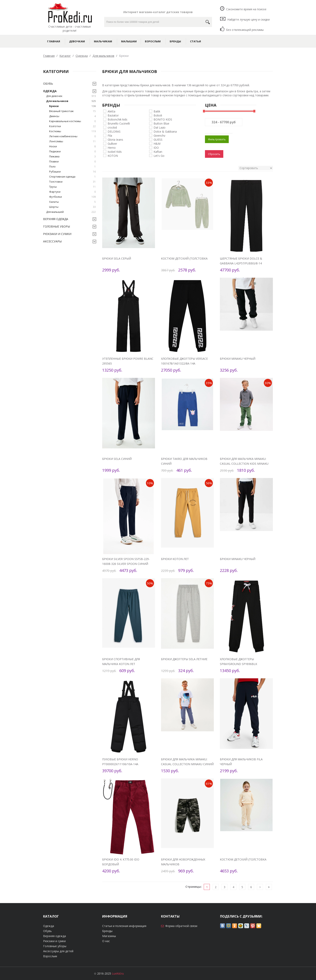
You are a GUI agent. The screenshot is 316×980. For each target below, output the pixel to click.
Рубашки (72, 172)
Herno (112, 147)
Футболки (72, 197)
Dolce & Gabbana (165, 131)
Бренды (175, 41)
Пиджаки (72, 151)
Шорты (72, 207)
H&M (157, 143)
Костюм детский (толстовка (184, 258)
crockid (112, 127)
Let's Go (159, 155)
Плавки (72, 162)
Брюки (72, 106)
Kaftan (158, 151)
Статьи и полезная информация (124, 926)
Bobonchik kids (117, 119)
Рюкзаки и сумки (57, 234)
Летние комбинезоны (72, 136)
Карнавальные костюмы (72, 121)
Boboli (158, 115)
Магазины (109, 936)
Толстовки (72, 182)
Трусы (72, 187)
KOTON (113, 155)
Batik (157, 111)
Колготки (72, 126)
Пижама (72, 156)
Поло (72, 167)
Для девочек (71, 96)
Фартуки (72, 192)
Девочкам (77, 41)
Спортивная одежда (72, 177)
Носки (72, 146)
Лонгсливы (72, 141)
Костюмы (72, 131)
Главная (54, 41)
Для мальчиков (71, 101)
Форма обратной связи (181, 926)
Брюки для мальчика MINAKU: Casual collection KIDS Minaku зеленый (244, 464)
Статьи (195, 41)
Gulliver (112, 143)
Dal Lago (160, 127)
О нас (106, 941)
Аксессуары (52, 241)
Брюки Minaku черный (238, 359)
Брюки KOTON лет (175, 559)
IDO (156, 147)
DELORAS (114, 131)
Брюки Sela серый (117, 258)
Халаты (72, 202)
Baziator (113, 115)
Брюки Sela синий (117, 459)
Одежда (50, 91)
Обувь (48, 84)
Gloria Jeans (115, 139)
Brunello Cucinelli (119, 123)
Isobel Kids (115, 151)
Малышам (129, 41)
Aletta (111, 111)
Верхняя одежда (56, 219)
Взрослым (153, 41)
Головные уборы (57, 226)
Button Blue (161, 123)
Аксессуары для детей (58, 951)
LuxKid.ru (118, 973)
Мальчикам (103, 41)
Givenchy (159, 135)
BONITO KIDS (163, 119)
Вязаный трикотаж (72, 111)
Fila (110, 135)
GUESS (158, 139)
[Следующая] (260, 887)
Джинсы (72, 116)
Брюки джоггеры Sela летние (184, 659)
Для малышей (71, 212)
